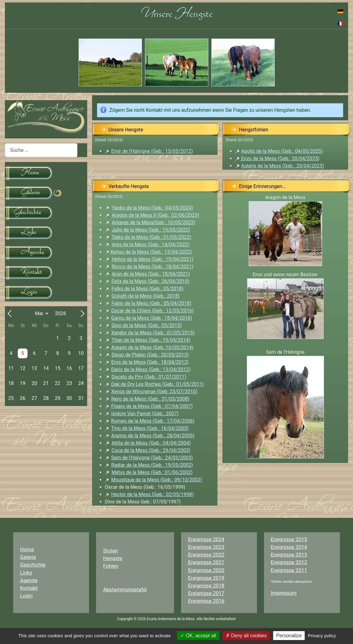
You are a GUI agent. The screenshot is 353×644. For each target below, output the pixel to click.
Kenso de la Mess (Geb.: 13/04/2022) (151, 252)
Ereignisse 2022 (206, 555)
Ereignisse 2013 (289, 555)
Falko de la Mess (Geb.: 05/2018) (147, 289)
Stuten (110, 551)
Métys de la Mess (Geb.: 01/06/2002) (152, 472)
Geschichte (33, 565)
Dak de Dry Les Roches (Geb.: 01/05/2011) (158, 384)
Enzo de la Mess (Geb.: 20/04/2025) (277, 158)
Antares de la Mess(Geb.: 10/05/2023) (153, 222)
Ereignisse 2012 (289, 562)
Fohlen (111, 566)
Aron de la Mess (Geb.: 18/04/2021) (151, 274)
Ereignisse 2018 (206, 586)
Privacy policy (322, 636)
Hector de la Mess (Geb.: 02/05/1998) (152, 494)
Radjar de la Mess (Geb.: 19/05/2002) (152, 465)
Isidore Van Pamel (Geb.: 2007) (145, 414)
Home (27, 549)
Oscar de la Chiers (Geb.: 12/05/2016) (153, 311)
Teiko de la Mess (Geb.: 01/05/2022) (151, 237)
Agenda (29, 580)
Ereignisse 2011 (289, 570)
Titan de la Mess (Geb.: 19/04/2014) (151, 340)
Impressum (284, 593)
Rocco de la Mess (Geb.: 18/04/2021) (152, 267)
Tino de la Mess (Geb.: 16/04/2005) (150, 428)
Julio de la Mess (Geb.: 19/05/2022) (151, 230)
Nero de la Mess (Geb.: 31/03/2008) (150, 399)
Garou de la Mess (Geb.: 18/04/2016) (152, 318)
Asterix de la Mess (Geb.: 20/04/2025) (282, 166)
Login (26, 596)
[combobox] (41, 150)
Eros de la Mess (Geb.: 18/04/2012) (150, 362)
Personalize (289, 636)
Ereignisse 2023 (206, 547)
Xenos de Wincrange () (154, 392)
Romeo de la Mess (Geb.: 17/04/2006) (153, 421)
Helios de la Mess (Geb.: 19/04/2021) (152, 259)
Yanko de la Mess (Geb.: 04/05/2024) (152, 208)
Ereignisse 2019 (206, 578)
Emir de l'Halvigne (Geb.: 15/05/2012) (152, 151)
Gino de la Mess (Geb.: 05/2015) (147, 325)
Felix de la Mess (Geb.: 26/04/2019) (150, 281)
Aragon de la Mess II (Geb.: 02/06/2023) (155, 215)
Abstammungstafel (125, 589)
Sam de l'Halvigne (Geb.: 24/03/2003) (152, 458)
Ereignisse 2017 (206, 593)
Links (26, 573)
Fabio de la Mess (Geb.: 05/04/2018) (151, 303)
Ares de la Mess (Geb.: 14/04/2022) (150, 245)
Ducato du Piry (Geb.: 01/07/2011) (149, 377)
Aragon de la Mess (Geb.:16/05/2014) (152, 347)
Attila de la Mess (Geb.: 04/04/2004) (151, 443)
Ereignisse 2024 (206, 539)
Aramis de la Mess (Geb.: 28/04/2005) (150, 436)
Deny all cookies (246, 636)
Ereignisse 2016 (206, 601)
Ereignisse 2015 (289, 539)
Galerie (28, 557)
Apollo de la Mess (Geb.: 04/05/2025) (282, 151)
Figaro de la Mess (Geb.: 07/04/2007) (152, 406)
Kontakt (29, 588)
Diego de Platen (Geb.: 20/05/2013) (150, 355)
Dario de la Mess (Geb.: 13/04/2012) (151, 369)
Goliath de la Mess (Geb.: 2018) (145, 296)
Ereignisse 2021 (206, 562)
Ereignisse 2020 (206, 570)
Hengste (113, 558)
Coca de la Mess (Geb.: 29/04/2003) (151, 450)
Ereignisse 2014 (289, 547)
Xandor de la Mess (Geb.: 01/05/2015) (153, 333)
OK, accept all (198, 636)
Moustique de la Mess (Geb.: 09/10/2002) (157, 480)
